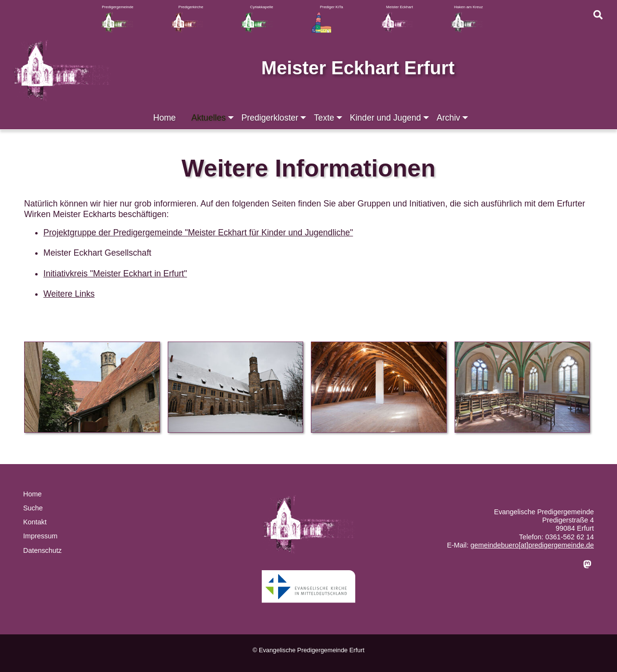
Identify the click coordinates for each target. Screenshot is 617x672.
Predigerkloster (275, 117)
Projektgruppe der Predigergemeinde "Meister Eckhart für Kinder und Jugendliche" (198, 233)
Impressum (40, 536)
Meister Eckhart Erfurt (358, 68)
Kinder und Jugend (390, 117)
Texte (329, 117)
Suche (33, 508)
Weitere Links (69, 294)
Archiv (453, 117)
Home (165, 118)
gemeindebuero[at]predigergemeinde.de (532, 545)
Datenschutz (42, 550)
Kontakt (35, 522)
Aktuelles (213, 117)
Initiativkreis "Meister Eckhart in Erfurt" (115, 274)
